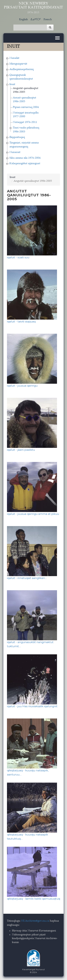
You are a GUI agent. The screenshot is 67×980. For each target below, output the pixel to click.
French (48, 20)
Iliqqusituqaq (17, 137)
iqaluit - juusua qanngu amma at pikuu (33, 514)
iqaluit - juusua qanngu (22, 386)
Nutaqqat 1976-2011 (25, 122)
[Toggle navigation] (57, 38)
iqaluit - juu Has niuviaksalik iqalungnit (32, 706)
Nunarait (15, 152)
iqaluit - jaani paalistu (21, 450)
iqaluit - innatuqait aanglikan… (27, 578)
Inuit (12, 84)
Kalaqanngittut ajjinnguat (25, 164)
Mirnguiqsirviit (18, 64)
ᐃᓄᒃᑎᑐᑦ (36, 20)
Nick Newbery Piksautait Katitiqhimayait (34, 8)
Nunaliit (14, 58)
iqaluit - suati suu (18, 257)
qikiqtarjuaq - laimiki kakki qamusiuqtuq (33, 899)
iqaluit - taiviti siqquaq (21, 321)
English (23, 20)
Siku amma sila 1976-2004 (25, 158)
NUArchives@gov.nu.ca (35, 921)
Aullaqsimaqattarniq (22, 69)
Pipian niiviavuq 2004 (26, 107)
